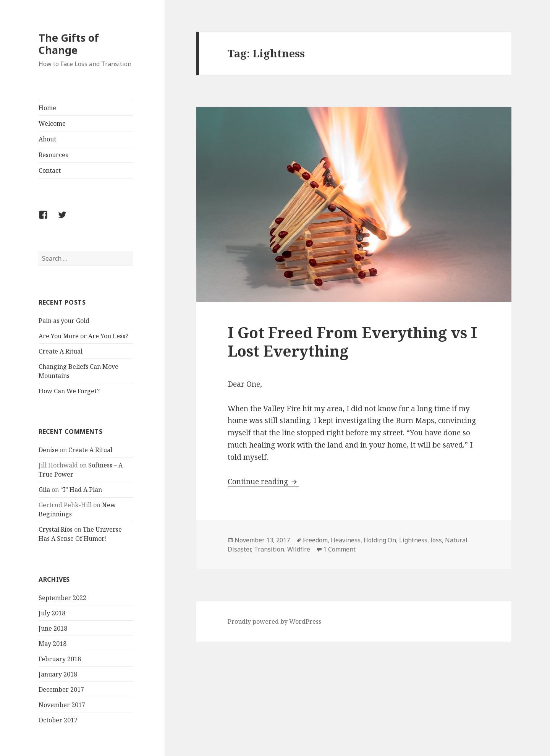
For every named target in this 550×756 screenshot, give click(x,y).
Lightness (413, 540)
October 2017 (58, 720)
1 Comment (339, 549)
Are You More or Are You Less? (83, 336)
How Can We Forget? (69, 391)
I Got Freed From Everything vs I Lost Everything (352, 341)
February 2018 (60, 659)
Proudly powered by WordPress (274, 621)
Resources (53, 155)
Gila (44, 490)
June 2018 (53, 628)
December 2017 (61, 689)
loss (436, 540)
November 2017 (62, 705)
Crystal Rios (56, 529)
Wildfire (299, 549)
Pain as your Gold (64, 321)
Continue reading (263, 482)
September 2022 (62, 598)
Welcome (52, 123)
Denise (48, 450)
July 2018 (52, 613)
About (47, 139)
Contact (50, 170)
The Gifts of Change (69, 44)
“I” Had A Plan (81, 490)
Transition (269, 549)
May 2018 (53, 644)
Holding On (380, 540)
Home (47, 108)
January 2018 (58, 674)
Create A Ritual (61, 351)
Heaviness (346, 540)
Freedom (315, 540)
